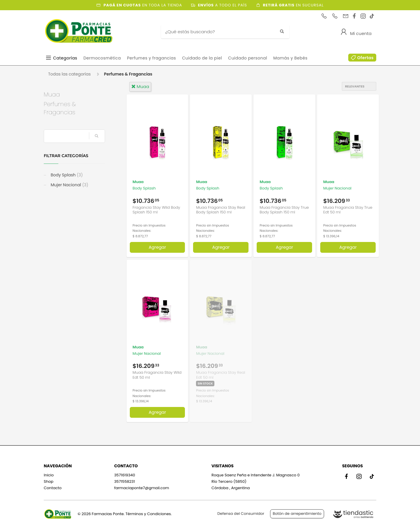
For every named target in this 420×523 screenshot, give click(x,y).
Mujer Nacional (69, 185)
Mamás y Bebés (290, 58)
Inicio (49, 475)
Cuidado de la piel (202, 58)
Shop (49, 481)
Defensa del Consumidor (241, 514)
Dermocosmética (102, 58)
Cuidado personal (248, 58)
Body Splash (66, 175)
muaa (140, 86)
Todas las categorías (69, 74)
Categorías (65, 58)
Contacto (53, 488)
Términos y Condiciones (148, 514)
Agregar (157, 247)
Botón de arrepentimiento (297, 514)
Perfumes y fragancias (151, 58)
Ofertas (365, 58)
